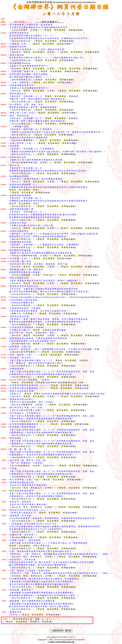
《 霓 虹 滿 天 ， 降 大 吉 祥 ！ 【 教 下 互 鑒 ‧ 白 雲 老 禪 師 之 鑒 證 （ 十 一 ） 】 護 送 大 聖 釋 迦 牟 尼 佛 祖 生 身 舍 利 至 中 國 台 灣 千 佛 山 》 (44, 360)
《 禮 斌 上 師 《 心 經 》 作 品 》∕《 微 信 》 (43, 113)
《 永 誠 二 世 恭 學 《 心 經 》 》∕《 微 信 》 (43, 143)
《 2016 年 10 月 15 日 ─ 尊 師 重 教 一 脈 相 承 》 (29, 380)
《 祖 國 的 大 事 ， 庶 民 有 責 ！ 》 (23, 535)
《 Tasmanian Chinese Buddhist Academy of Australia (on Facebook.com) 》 (37, 297)
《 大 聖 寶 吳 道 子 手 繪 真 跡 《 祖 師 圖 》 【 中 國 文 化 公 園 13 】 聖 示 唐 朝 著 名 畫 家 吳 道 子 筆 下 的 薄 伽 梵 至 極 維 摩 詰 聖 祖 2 (33, 330)
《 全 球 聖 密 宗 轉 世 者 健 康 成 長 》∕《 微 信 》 (49, 385)
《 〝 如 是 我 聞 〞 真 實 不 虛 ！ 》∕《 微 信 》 (44, 71)
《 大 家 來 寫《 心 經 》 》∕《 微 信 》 (40, 44)
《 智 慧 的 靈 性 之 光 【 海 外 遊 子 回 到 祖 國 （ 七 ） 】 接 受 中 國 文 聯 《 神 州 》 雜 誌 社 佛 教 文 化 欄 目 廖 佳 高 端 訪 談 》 (39, 96)
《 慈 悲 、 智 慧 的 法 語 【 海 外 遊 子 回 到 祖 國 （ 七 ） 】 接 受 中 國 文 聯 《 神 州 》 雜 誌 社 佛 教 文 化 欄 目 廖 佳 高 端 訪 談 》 (39, 118)
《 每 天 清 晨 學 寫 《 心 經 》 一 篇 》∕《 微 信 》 (45, 480)
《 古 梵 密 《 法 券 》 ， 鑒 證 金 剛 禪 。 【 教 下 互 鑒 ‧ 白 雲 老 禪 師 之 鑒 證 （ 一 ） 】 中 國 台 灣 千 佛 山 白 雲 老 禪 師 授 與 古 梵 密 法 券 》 (44, 543)
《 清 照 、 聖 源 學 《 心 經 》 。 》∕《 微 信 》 (44, 355)
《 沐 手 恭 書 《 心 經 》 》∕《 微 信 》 (40, 258)
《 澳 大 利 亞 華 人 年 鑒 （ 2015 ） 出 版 (25, 408)
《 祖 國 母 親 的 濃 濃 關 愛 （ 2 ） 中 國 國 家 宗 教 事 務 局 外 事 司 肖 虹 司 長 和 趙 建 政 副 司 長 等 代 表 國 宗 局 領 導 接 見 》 (44, 187)
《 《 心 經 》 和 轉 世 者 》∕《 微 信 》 (40, 83)
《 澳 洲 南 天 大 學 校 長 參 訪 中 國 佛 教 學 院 (27, 138)
